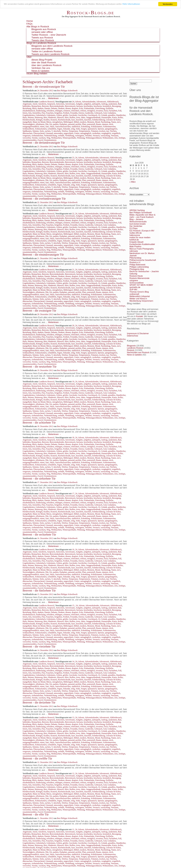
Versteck (96, 136)
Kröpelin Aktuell (136, 242)
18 (73, 438)
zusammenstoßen (30, 140)
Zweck (40, 140)
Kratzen (54, 120)
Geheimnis (51, 115)
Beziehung (27, 108)
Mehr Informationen (133, 4)
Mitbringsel (68, 122)
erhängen (59, 111)
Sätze (52, 127)
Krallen (47, 120)
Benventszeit (70, 106)
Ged (105, 113)
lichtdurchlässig (99, 120)
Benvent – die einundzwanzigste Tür (43, 255)
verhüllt (61, 136)
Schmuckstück (41, 129)
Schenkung (85, 127)
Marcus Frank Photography (142, 249)
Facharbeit (113, 111)
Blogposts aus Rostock (44, 29)
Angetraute (27, 104)
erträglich (91, 111)
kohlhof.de (134, 240)
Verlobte (88, 136)
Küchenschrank (64, 120)
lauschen (88, 120)
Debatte (54, 108)
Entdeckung (41, 111)
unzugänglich (86, 133)
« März (133, 182)
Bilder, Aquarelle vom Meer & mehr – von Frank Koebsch (142, 216)
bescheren (98, 106)
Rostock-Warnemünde (139, 278)
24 (73, 102)
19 (73, 382)
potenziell (91, 124)
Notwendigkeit (29, 124)
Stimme (36, 131)
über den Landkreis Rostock (46, 65)
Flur (43, 113)
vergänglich (106, 133)
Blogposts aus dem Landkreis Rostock (52, 46)
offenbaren (40, 124)
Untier (77, 133)
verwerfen (27, 138)
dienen (68, 108)
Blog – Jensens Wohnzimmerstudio (138, 220)
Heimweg (39, 117)
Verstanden (168, 4)
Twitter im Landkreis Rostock (47, 51)
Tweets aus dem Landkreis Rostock (50, 54)
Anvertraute (70, 104)
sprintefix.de (135, 287)
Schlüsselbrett (28, 129)
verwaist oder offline (42, 32)
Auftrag (104, 104)
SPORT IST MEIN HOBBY (141, 285)
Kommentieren (50, 140)
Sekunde (66, 129)
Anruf (35, 104)
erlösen (83, 111)
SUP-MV (133, 290)
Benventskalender (57, 106)
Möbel (76, 122)
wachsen (42, 138)
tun (107, 131)
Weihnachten (56, 138)
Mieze (49, 122)
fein (30, 113)
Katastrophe (106, 117)
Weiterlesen (55, 98)
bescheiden (88, 106)
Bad (120, 104)
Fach (106, 111)
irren (78, 117)
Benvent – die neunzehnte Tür (40, 367)
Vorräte (35, 138)
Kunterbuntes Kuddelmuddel (142, 244)
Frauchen (50, 113)
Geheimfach (41, 115)
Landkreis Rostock (46, 102)
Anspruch (51, 104)
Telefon (65, 131)
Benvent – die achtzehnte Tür (39, 423)
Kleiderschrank (29, 120)
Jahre (83, 117)
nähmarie (134, 251)
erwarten (99, 111)
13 (73, 717)
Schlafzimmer (96, 127)
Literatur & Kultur (113, 120)
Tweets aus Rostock (42, 38)
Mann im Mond (39, 122)
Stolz (42, 131)
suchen (48, 131)
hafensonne (135, 235)
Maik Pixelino (135, 247)
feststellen (37, 113)
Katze (115, 117)
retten (42, 127)
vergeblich (116, 133)
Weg (48, 138)
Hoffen (72, 117)
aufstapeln (96, 104)
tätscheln (57, 131)
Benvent (45, 106)
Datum (47, 108)
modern (83, 122)
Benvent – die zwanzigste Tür (39, 311)
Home (30, 21)
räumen (105, 124)
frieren (81, 113)
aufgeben (87, 104)
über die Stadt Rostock (44, 62)
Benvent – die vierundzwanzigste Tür (44, 87)
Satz (47, 127)
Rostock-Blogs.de (91, 13)
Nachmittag (106, 122)
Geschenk (73, 115)
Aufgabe (79, 104)
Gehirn (59, 115)
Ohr (47, 124)
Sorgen (84, 129)
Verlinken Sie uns (41, 68)
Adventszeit (101, 102)
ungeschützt (68, 133)
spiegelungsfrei (111, 129)
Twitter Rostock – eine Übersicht (49, 35)
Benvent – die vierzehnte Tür (39, 647)
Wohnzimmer (108, 138)
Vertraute (115, 136)
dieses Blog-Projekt (42, 60)
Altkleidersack (113, 102)
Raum (99, 124)
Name (114, 122)
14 (73, 661)
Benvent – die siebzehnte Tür (39, 479)
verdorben (96, 133)
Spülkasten (27, 131)
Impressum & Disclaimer (138, 333)
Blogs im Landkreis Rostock (41, 43)
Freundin (74, 113)
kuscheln (80, 120)
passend (71, 124)
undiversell (134, 294)
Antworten (60, 104)
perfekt (78, 124)
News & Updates (40, 71)
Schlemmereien (109, 127)
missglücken (57, 122)
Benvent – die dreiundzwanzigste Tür (44, 143)
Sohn (78, 129)
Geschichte (82, 115)
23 (73, 158)
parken (56, 124)
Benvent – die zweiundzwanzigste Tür (44, 199)
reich (111, 124)
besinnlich (107, 106)
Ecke (81, 108)
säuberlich (76, 127)
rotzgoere (134, 281)
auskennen (113, 104)
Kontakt (140, 316)
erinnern (67, 111)
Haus (25, 117)
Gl (99, 115)
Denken (61, 108)
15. (73, 605)
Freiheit (66, 113)
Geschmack (92, 115)
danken (40, 108)
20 (73, 326)
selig (73, 129)
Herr (45, 117)
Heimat (31, 117)
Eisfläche (109, 108)
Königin (39, 120)
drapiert (75, 108)
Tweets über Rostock (43, 40)
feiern (25, 113)
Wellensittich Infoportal (140, 296)
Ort (51, 124)
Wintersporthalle (69, 138)
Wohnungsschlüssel (94, 138)
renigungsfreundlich (31, 127)
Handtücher (121, 115)
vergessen (27, 136)
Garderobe (89, 113)
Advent (78, 102)
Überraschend (39, 133)
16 (73, 549)
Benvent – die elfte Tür (36, 814)
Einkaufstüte (89, 108)
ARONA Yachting (137, 210)
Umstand (49, 133)
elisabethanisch (29, 111)
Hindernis (52, 117)
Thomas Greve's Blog (139, 292)
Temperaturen (84, 131)
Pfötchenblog (135, 258)
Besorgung (116, 106)
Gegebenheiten (29, 115)
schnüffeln (52, 129)
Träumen (95, 131)
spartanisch (92, 129)
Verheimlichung (50, 136)
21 (73, 270)
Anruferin (42, 104)
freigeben (58, 113)
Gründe (104, 115)
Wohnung (81, 138)
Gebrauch (98, 113)
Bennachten (36, 106)
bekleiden (27, 106)
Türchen (113, 131)
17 (73, 494)
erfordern (50, 111)
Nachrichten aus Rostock (138, 352)
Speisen (101, 129)
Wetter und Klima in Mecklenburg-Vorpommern (141, 300)
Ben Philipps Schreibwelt (67, 91)
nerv (119, 122)
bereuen (80, 106)
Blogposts (131, 346)
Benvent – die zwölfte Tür (37, 758)
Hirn (67, 117)
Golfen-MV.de (136, 233)
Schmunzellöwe (137, 283)
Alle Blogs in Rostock (38, 26)
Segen (60, 129)
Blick (34, 108)
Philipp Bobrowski (137, 265)
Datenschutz (133, 336)
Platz (84, 124)
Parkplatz (63, 124)
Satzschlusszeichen (63, 127)
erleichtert (75, 111)
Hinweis (60, 117)
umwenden (58, 133)
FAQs (29, 24)
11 (73, 829)
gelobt (65, 115)
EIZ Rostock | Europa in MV (142, 231)
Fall (120, 111)
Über (29, 57)
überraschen (27, 133)
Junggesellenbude (93, 117)
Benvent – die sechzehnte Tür (39, 535)
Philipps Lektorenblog (139, 267)
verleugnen (80, 136)
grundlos (112, 115)
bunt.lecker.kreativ (138, 224)
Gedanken (112, 113)
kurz (73, 120)
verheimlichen (37, 136)
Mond (97, 122)
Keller (120, 117)
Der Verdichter (136, 226)
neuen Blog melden (37, 74)
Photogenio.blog (137, 269)
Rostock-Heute (136, 276)
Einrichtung (100, 108)
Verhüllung (70, 136)
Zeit (116, 138)
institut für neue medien (140, 237)
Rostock (131, 350)
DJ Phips (133, 228)
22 (73, 214)
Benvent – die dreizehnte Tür (39, 702)
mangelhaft (27, 122)
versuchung (105, 136)
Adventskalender (89, 102)
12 (73, 773)
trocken (102, 131)
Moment (91, 122)
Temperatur (73, 131)
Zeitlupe (122, 138)
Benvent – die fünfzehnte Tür (39, 591)
